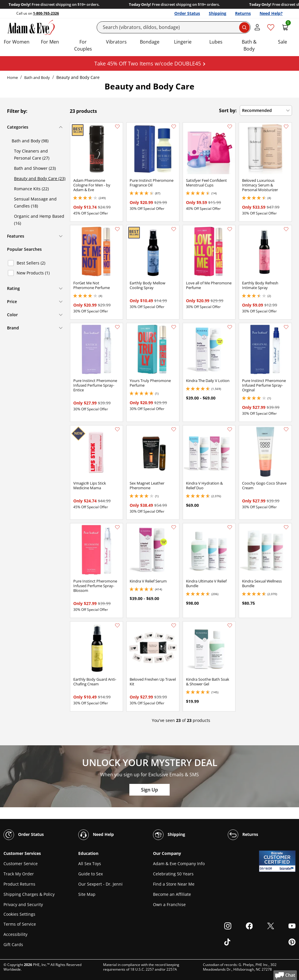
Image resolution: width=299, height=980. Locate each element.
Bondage (150, 42)
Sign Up (149, 790)
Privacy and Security (23, 904)
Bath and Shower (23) (35, 168)
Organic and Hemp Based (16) (39, 220)
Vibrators (116, 42)
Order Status (187, 13)
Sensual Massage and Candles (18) (35, 202)
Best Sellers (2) (31, 263)
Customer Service (21, 864)
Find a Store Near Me (174, 884)
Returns (243, 13)
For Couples (83, 45)
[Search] (174, 27)
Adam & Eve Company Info (179, 864)
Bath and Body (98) (30, 141)
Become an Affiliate (172, 894)
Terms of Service (20, 924)
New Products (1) (33, 273)
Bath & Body (249, 45)
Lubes (216, 42)
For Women (17, 42)
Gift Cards (13, 944)
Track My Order (19, 874)
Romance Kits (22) (31, 189)
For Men (50, 42)
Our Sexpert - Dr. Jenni (100, 884)
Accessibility (15, 934)
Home (12, 77)
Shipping (218, 13)
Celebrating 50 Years (173, 874)
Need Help (96, 835)
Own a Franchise (169, 904)
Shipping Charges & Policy (29, 894)
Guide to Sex (91, 874)
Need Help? (271, 13)
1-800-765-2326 (46, 13)
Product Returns (19, 884)
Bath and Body (37, 77)
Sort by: (228, 110)
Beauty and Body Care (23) (40, 178)
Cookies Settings (19, 914)
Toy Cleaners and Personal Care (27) (32, 154)
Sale (283, 42)
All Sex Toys (90, 864)
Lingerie (183, 42)
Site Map (87, 894)
